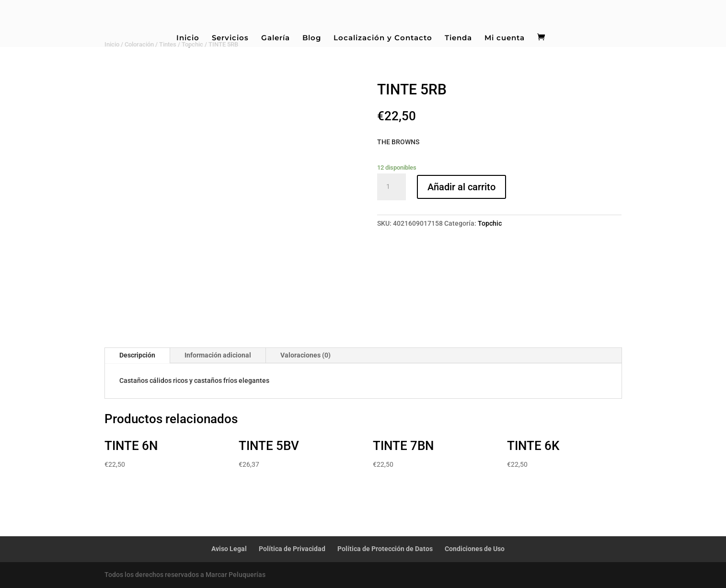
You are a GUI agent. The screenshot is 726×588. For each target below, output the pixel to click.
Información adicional (218, 355)
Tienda (458, 38)
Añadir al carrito (461, 187)
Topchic (490, 223)
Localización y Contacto (383, 38)
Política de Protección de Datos (385, 549)
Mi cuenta (505, 38)
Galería (276, 38)
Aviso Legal (229, 549)
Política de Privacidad (292, 549)
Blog (312, 38)
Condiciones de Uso (475, 549)
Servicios (230, 38)
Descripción (137, 355)
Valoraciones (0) (305, 355)
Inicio (188, 38)
